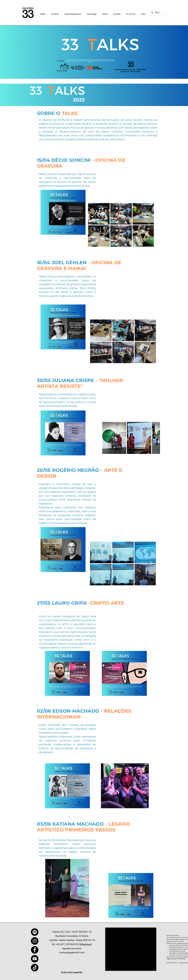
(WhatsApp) (85, 944)
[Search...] (158, 13)
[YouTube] (35, 959)
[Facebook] (35, 950)
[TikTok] (35, 968)
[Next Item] (149, 225)
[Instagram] (35, 941)
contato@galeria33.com (72, 952)
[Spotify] (35, 932)
